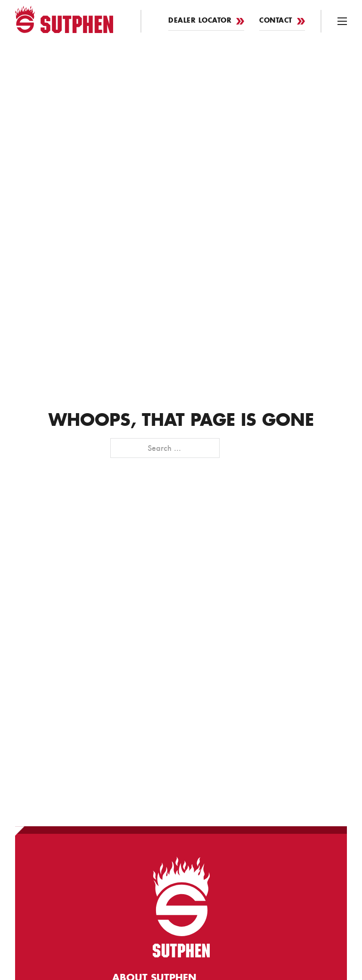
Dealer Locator (206, 21)
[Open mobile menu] (342, 21)
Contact (282, 21)
